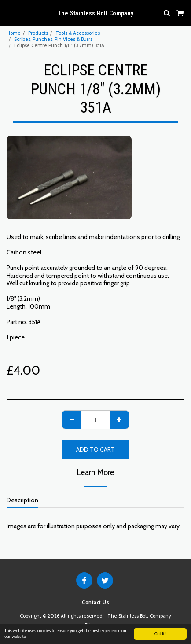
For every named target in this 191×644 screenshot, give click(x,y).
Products (38, 33)
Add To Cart (95, 449)
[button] (10, 13)
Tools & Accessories (78, 33)
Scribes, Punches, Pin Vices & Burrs (53, 39)
